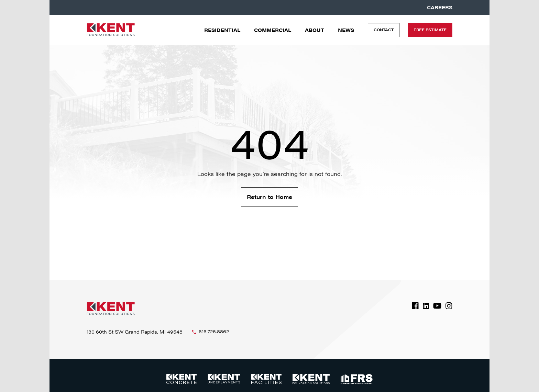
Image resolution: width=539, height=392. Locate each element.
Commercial (273, 30)
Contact (384, 30)
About (315, 30)
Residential (222, 30)
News (346, 30)
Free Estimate (430, 30)
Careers (440, 7)
